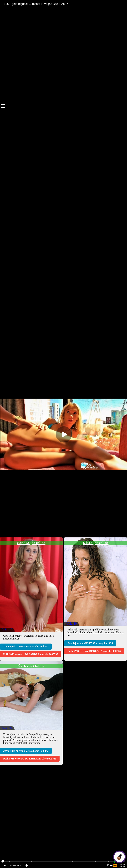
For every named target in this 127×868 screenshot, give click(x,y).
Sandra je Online (31, 543)
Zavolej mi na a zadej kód (26, 647)
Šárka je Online (31, 666)
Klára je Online (96, 543)
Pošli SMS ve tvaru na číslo (31, 654)
